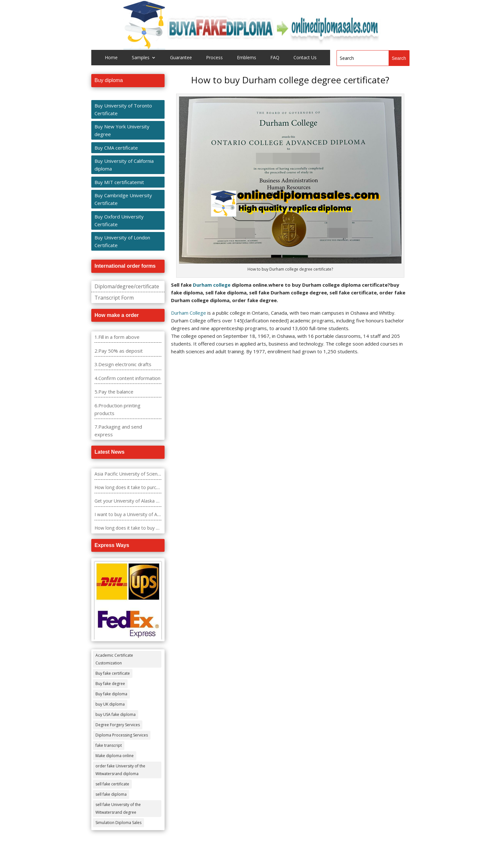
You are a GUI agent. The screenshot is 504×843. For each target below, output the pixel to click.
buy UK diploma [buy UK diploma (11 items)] (110, 704)
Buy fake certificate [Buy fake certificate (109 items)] (113, 673)
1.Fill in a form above (117, 337)
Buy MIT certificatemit (119, 182)
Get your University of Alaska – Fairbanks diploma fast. (151, 501)
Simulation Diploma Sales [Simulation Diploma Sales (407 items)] (118, 823)
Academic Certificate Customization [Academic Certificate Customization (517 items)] (114, 659)
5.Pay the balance (114, 392)
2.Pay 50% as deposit (119, 351)
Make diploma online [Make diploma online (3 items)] (115, 756)
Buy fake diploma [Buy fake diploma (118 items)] (111, 694)
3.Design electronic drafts (123, 364)
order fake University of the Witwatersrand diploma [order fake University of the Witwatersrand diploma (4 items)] (120, 770)
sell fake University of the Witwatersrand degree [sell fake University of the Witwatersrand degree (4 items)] (118, 808)
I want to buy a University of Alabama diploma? (144, 514)
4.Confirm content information (127, 378)
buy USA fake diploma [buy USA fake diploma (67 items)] (116, 714)
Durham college (212, 285)
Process (214, 58)
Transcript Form (114, 298)
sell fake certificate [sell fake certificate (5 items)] (112, 784)
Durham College (189, 313)
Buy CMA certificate (116, 148)
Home (111, 58)
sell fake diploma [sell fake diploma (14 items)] (111, 794)
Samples (141, 58)
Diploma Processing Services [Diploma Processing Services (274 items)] (122, 735)
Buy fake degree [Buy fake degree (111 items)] (110, 684)
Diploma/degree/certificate (127, 286)
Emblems (247, 58)
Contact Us (305, 58)
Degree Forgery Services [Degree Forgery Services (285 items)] (118, 725)
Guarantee (181, 58)
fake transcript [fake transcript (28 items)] (109, 745)
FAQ (275, 58)
